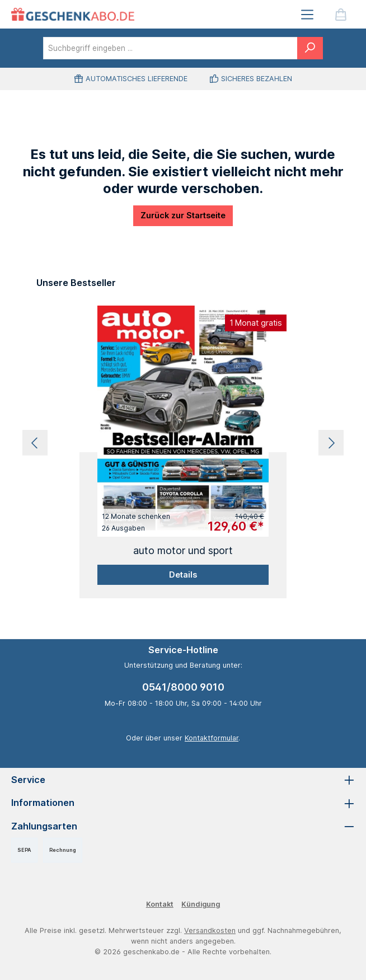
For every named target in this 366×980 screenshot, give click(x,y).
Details (183, 575)
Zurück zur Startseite (183, 215)
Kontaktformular (212, 738)
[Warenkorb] (341, 14)
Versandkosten (210, 930)
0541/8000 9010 (183, 687)
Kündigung (201, 904)
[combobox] (170, 48)
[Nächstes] (331, 443)
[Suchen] (310, 48)
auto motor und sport (183, 550)
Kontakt (160, 904)
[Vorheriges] (35, 443)
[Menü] (307, 14)
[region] (183, 443)
